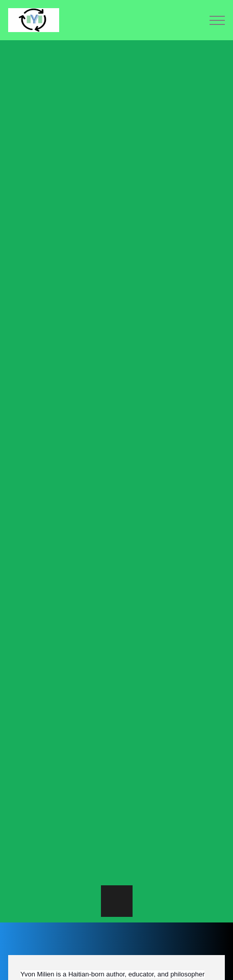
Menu (217, 20)
